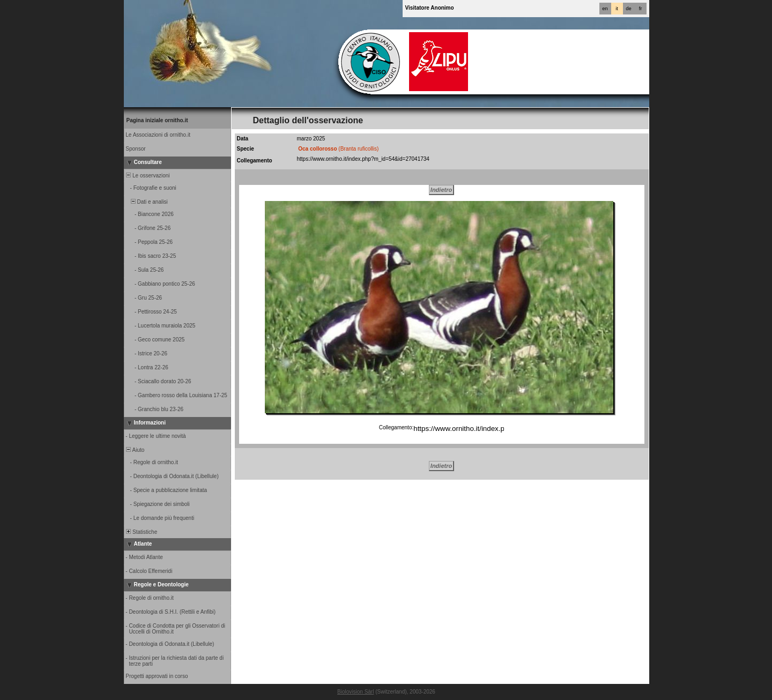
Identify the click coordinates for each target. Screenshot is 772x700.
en (605, 9)
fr (641, 9)
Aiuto (135, 450)
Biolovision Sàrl (355, 692)
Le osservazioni (147, 176)
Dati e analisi (146, 202)
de (628, 9)
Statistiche (141, 532)
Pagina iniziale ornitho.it (157, 120)
